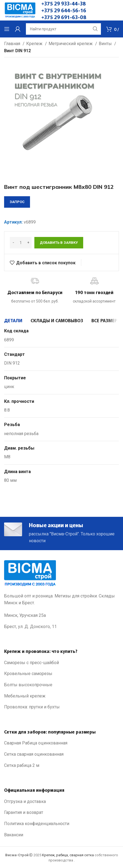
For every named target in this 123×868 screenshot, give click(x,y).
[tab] (13, 320)
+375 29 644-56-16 (64, 10)
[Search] (63, 29)
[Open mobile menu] (7, 29)
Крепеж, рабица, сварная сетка (68, 855)
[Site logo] (20, 10)
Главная (13, 44)
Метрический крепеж (71, 44)
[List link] (61, 663)
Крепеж (35, 44)
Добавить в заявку (59, 243)
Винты (106, 44)
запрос (17, 202)
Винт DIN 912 (17, 51)
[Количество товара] (21, 243)
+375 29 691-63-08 (64, 17)
